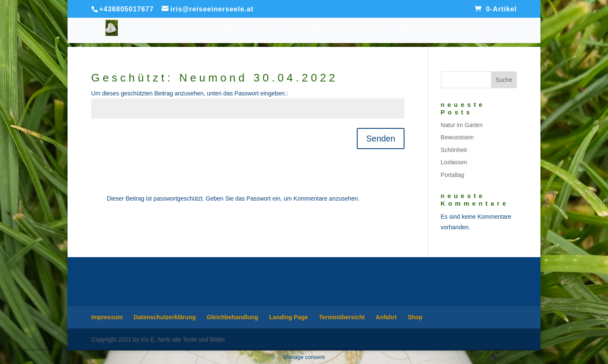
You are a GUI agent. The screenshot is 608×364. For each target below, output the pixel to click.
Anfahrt (386, 317)
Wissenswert (421, 28)
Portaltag (453, 175)
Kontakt (465, 28)
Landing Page (289, 317)
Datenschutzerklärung (165, 317)
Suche (504, 80)
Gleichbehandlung (233, 317)
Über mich (373, 28)
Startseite (183, 28)
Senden (381, 139)
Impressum (107, 317)
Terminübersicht (342, 317)
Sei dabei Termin (319, 28)
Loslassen (454, 162)
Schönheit (454, 150)
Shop (264, 28)
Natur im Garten (462, 125)
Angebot (223, 28)
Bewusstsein (457, 137)
